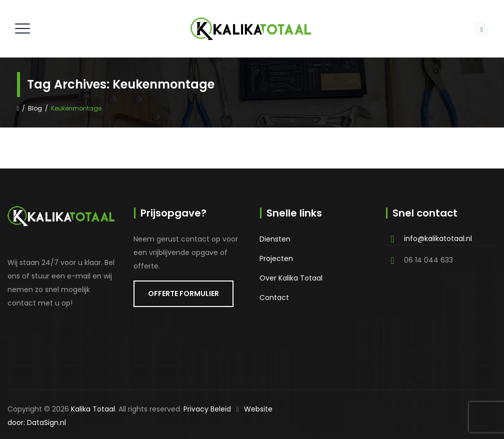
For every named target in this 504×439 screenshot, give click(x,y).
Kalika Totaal (93, 409)
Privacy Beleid (207, 409)
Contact (274, 297)
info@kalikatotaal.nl (438, 238)
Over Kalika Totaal (291, 278)
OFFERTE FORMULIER (183, 293)
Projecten (276, 258)
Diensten (275, 239)
